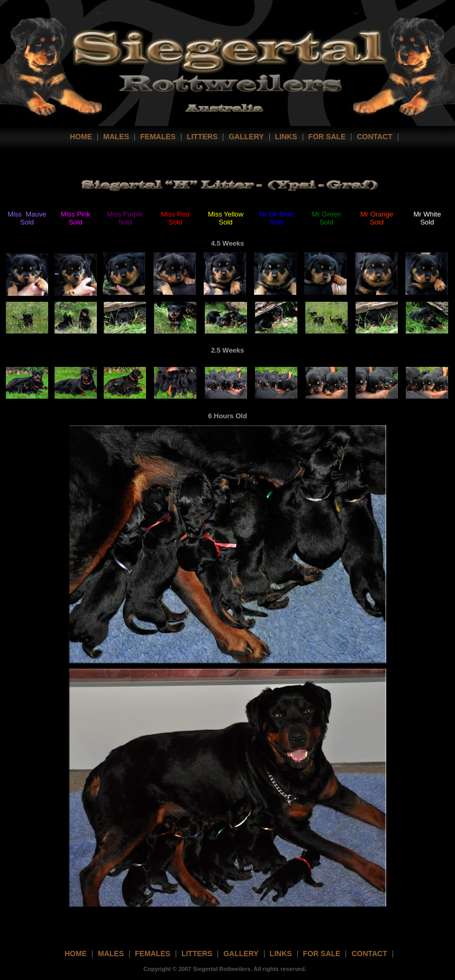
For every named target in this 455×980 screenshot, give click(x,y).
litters (197, 954)
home (81, 137)
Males (116, 137)
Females (158, 137)
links (281, 954)
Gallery (246, 137)
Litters (202, 137)
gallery (241, 954)
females (153, 954)
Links (286, 137)
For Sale (327, 137)
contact (374, 137)
